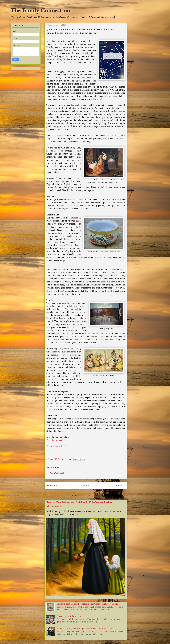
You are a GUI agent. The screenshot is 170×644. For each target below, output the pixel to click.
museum (74, 218)
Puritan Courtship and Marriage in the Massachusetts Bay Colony (85, 628)
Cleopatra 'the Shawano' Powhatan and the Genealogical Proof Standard (88, 604)
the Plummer (78, 397)
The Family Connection (40, 10)
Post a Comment (57, 473)
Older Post (119, 485)
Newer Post (53, 485)
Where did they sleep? (56, 446)
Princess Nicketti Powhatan (69, 616)
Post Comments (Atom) (92, 496)
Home (86, 485)
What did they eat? (55, 440)
